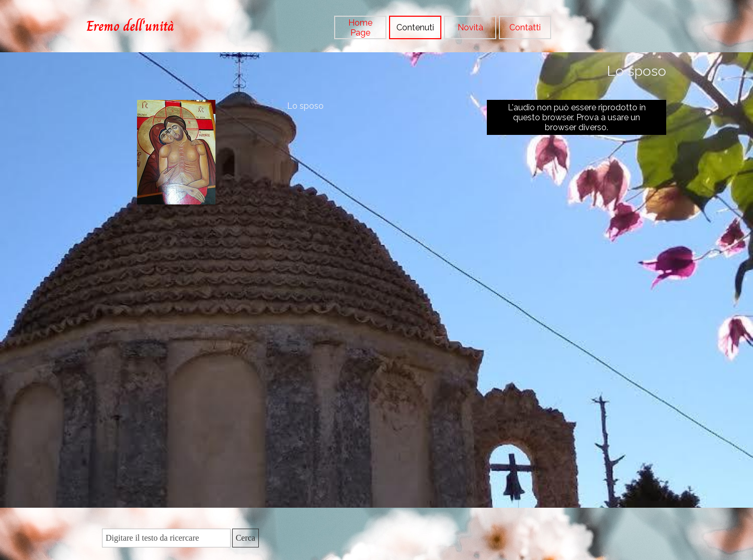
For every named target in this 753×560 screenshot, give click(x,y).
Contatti (525, 27)
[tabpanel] (146, 26)
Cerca (246, 538)
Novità (470, 27)
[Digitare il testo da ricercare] (166, 538)
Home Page (360, 28)
